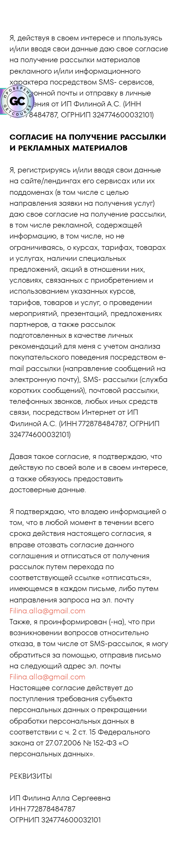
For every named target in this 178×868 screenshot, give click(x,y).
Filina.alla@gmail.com (47, 611)
